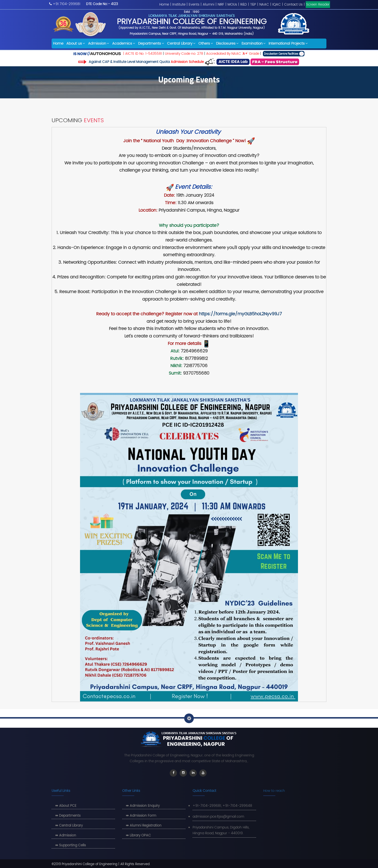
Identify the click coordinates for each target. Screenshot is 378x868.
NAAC (264, 4)
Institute (179, 4)
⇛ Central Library (69, 825)
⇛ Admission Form (141, 816)
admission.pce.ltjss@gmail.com (218, 817)
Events (194, 4)
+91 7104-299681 (67, 4)
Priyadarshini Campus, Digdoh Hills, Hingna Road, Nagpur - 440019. (221, 830)
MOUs (232, 4)
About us (76, 44)
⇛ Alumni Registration (144, 825)
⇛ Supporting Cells (71, 845)
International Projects (288, 44)
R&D (244, 4)
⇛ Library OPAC (138, 835)
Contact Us (293, 4)
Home (164, 4)
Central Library (181, 44)
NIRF (221, 4)
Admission (99, 44)
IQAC (277, 4)
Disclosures (227, 44)
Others (206, 44)
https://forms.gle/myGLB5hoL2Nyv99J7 (240, 314)
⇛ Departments (68, 816)
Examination (254, 44)
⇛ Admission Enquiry (143, 806)
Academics (124, 44)
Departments (151, 44)
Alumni (209, 4)
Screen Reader (318, 4)
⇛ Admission (66, 835)
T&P (253, 4)
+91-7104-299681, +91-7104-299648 (222, 806)
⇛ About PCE (66, 806)
